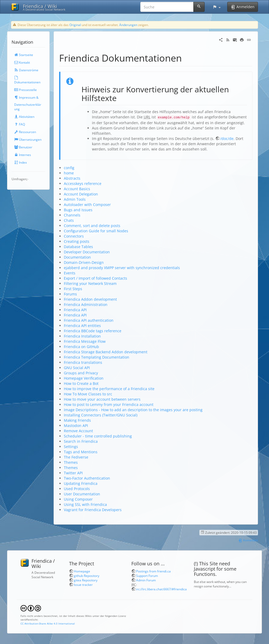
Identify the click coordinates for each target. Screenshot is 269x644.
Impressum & (26, 97)
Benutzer (23, 147)
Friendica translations (83, 362)
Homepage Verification (84, 378)
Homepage (82, 571)
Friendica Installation (82, 336)
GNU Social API (77, 368)
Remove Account (78, 431)
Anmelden (248, 540)
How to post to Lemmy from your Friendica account (109, 404)
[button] (217, 7)
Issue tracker (83, 585)
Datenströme (26, 70)
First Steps (73, 289)
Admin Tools (75, 199)
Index (20, 162)
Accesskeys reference (83, 183)
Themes (71, 462)
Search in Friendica (81, 441)
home (69, 173)
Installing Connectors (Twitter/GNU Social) (101, 415)
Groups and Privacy (81, 373)
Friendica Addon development (90, 299)
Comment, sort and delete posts (92, 226)
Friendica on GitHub (81, 347)
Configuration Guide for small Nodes (96, 231)
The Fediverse (76, 457)
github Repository (87, 576)
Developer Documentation (87, 252)
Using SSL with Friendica (85, 504)
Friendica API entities (82, 326)
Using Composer (78, 499)
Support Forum (147, 576)
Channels (72, 215)
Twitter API (73, 473)
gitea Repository (86, 580)
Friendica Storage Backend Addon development (106, 352)
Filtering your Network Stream (90, 283)
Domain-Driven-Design (84, 262)
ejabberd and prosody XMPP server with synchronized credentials (122, 268)
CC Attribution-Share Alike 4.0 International (48, 623)
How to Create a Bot (81, 383)
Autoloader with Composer (87, 205)
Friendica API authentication (89, 320)
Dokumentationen (27, 80)
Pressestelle (25, 90)
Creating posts (77, 241)
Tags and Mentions (81, 452)
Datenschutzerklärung (28, 107)
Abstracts (72, 178)
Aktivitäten (24, 117)
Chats (69, 220)
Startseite (24, 55)
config (69, 168)
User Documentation (82, 494)
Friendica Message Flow (85, 341)
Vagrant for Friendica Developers (93, 510)
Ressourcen (25, 132)
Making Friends (77, 420)
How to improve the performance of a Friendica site (109, 389)
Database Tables (78, 247)
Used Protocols (77, 489)
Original (75, 25)
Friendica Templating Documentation (97, 357)
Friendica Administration (86, 305)
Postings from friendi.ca (153, 571)
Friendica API (75, 310)
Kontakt (22, 62)
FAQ (20, 124)
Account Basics (77, 189)
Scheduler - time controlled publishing (98, 436)
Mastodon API (76, 426)
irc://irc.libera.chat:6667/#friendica (161, 589)
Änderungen (128, 25)
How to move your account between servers (102, 399)
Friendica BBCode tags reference (93, 331)
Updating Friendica (81, 483)
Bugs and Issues (78, 210)
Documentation (77, 257)
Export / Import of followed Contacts (95, 278)
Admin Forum (146, 580)
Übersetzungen (28, 139)
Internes (23, 155)
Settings (71, 447)
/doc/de (227, 139)
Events (70, 273)
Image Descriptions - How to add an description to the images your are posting (133, 410)
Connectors (74, 236)
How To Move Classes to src (88, 394)
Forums (70, 294)
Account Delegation (81, 194)
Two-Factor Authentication (87, 478)
